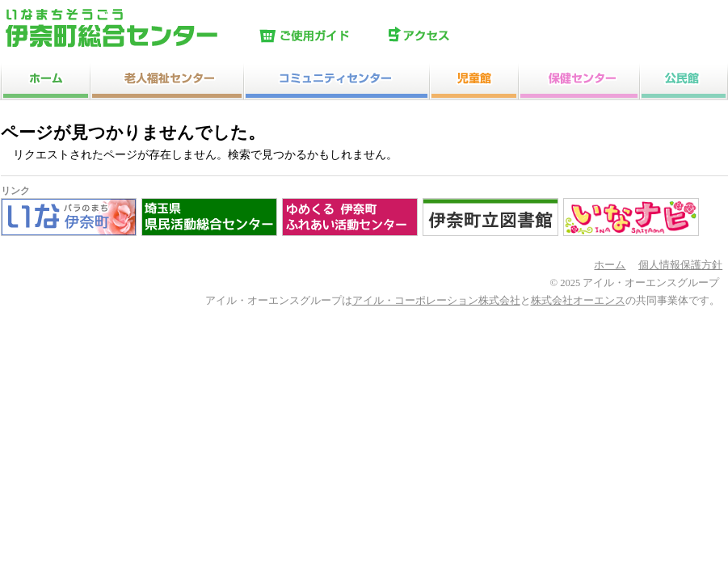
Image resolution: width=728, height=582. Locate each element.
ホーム (610, 265)
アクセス (449, 36)
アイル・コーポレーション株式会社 (436, 301)
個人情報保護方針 (680, 265)
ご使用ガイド (320, 36)
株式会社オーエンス (578, 301)
